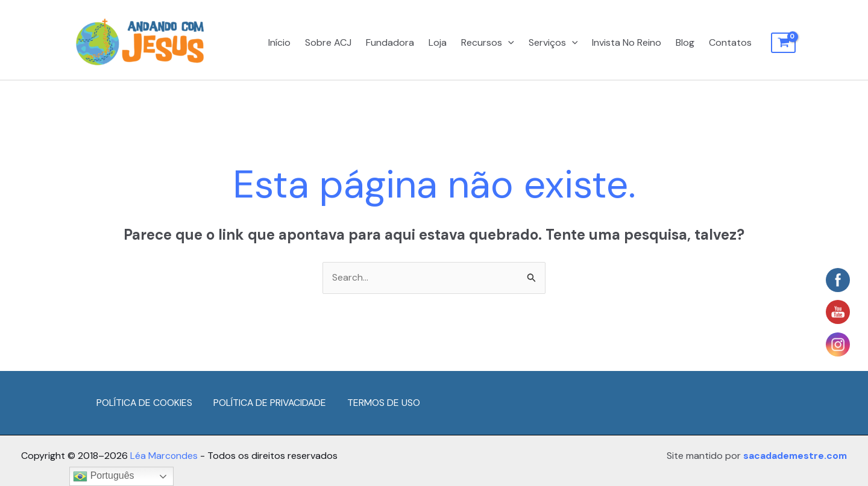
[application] (508, 43)
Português (103, 476)
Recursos (488, 43)
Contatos (730, 42)
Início (279, 42)
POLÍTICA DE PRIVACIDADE (271, 403)
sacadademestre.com (793, 456)
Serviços (553, 43)
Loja (438, 42)
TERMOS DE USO (386, 403)
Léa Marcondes (164, 456)
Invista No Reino (627, 42)
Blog (685, 42)
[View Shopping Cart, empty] (783, 43)
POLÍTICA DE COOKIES (145, 403)
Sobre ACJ (328, 42)
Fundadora (390, 42)
